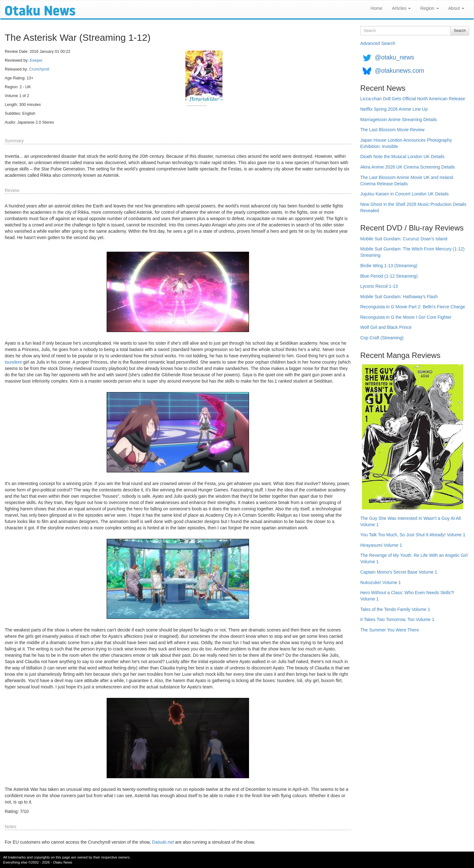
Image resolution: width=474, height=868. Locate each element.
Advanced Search (378, 43)
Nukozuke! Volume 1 (381, 582)
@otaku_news (394, 57)
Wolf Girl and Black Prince (386, 327)
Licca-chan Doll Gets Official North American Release (413, 99)
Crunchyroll (39, 69)
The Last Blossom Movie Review (393, 130)
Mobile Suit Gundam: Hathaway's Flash (399, 297)
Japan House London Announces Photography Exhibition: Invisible (406, 143)
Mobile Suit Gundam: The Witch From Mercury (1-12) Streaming (413, 252)
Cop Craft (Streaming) (382, 338)
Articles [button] (401, 8)
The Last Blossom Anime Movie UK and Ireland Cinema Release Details (407, 181)
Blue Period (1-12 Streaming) (389, 276)
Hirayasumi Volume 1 (381, 545)
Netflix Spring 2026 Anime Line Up (394, 109)
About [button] (456, 8)
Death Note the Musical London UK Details (402, 157)
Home (376, 8)
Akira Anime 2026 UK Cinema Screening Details (408, 167)
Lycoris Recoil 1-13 (379, 286)
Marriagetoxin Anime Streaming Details (399, 120)
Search (460, 31)
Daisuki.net (163, 842)
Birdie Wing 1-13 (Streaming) (389, 266)
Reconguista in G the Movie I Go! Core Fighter (406, 317)
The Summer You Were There (390, 630)
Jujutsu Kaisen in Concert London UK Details (405, 194)
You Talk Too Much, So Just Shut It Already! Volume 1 (413, 535)
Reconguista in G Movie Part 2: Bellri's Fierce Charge (413, 307)
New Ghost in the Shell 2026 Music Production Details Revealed (413, 207)
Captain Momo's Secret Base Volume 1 (399, 572)
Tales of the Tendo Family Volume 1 (395, 609)
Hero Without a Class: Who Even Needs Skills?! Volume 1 (407, 596)
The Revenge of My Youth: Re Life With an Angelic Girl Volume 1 (414, 558)
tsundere (13, 362)
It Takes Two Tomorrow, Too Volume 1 (397, 619)
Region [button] (429, 8)
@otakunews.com (399, 71)
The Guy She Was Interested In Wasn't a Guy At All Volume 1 (411, 521)
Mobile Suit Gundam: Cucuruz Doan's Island (404, 239)
